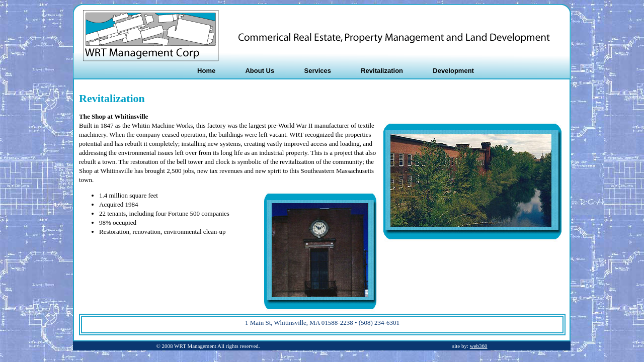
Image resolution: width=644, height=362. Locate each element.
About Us (260, 71)
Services (317, 71)
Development (453, 71)
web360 (479, 346)
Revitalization (382, 71)
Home (206, 71)
